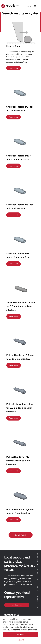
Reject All (21, 640)
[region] (20, 630)
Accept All (20, 634)
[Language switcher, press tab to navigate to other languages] (29, 6)
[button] (21, 535)
